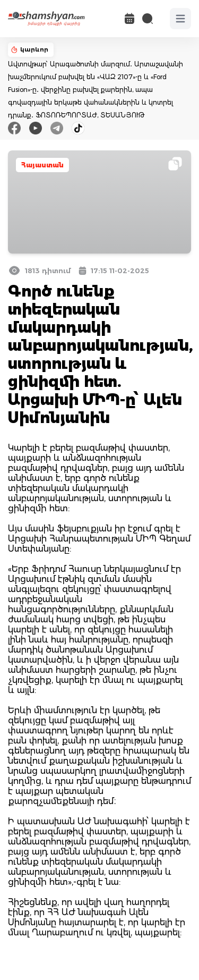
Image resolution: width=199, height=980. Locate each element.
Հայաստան (42, 165)
